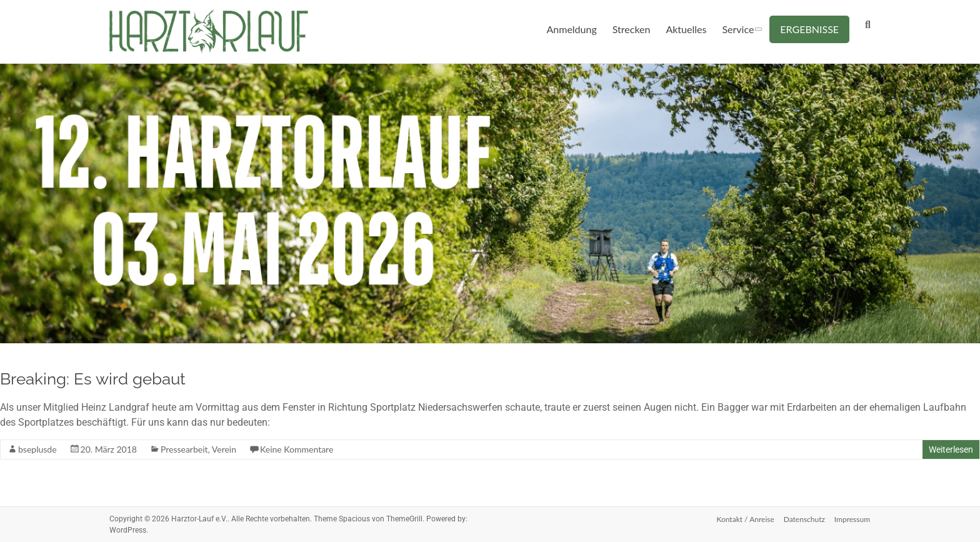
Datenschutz (804, 519)
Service (738, 29)
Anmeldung (572, 29)
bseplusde (37, 449)
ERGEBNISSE (809, 29)
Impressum (853, 519)
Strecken (632, 29)
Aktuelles (686, 29)
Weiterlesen (951, 449)
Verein (224, 449)
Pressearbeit (184, 449)
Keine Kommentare (297, 449)
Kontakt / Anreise (744, 519)
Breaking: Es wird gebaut (93, 379)
